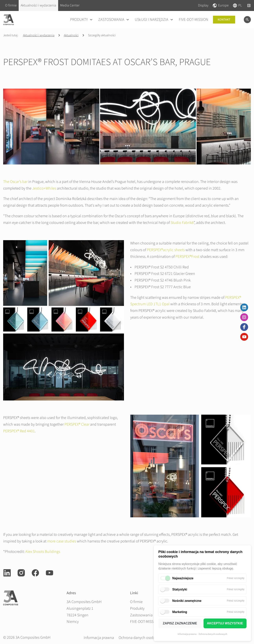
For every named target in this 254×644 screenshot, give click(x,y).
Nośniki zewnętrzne (187, 601)
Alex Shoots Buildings (43, 552)
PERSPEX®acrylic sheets (166, 250)
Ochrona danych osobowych (213, 634)
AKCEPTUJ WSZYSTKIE (225, 623)
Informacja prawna (187, 634)
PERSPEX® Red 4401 (19, 431)
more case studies (62, 541)
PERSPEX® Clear (77, 424)
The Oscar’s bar (15, 182)
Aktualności (71, 35)
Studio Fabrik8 (182, 223)
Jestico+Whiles (44, 188)
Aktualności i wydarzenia (39, 35)
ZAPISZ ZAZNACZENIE (180, 623)
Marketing (180, 612)
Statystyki (180, 589)
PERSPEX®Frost (187, 257)
